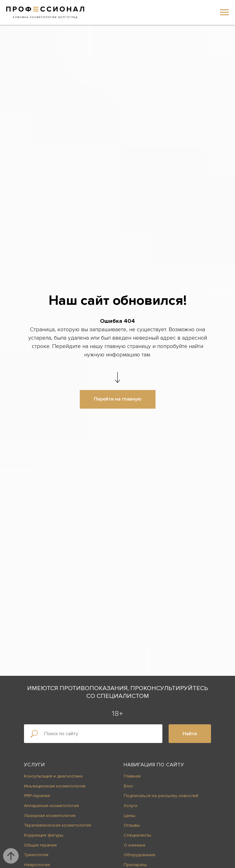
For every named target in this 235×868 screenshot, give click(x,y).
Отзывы (132, 825)
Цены (129, 816)
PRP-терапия (37, 796)
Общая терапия (40, 845)
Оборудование (140, 855)
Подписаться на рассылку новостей (161, 796)
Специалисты (137, 835)
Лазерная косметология (50, 816)
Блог (129, 786)
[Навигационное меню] (224, 12)
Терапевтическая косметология (58, 825)
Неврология (37, 865)
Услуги (34, 765)
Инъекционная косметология (55, 786)
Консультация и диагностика (53, 776)
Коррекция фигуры (44, 835)
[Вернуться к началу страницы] (11, 856)
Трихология (36, 855)
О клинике (135, 845)
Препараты (135, 865)
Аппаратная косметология (51, 806)
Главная (132, 776)
